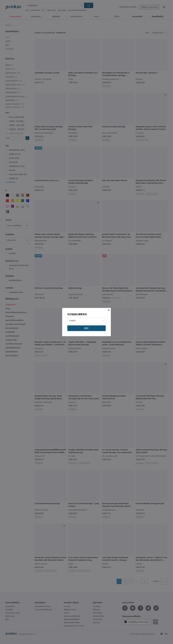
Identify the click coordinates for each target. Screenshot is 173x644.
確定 (86, 328)
